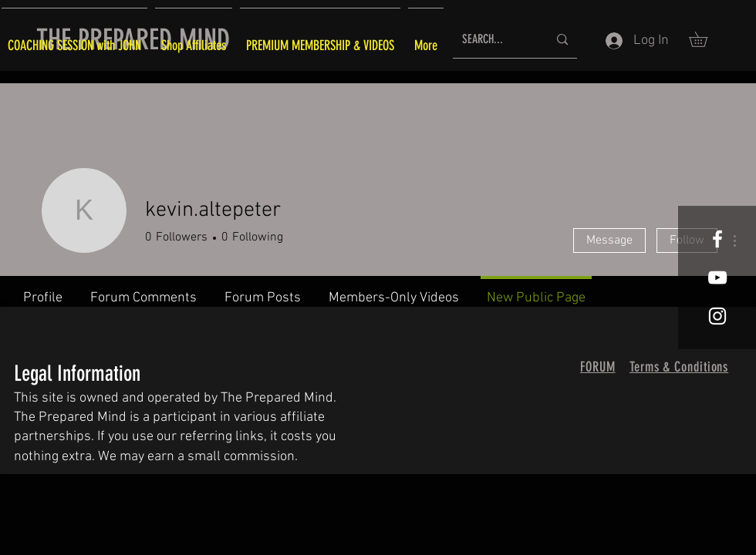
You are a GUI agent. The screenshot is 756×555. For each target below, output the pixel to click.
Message (609, 240)
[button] (705, 39)
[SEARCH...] (493, 40)
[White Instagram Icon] (717, 316)
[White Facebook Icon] (717, 239)
